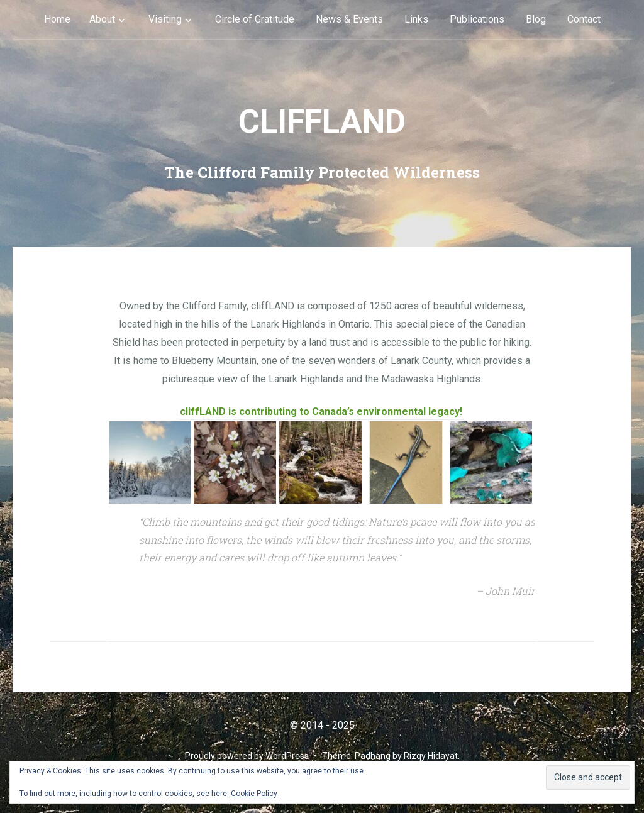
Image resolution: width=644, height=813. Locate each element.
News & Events (349, 19)
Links (416, 19)
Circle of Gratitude (255, 19)
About (102, 19)
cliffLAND (322, 122)
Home (57, 19)
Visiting (165, 19)
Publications (477, 19)
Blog (536, 19)
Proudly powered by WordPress (247, 756)
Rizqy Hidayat (431, 756)
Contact (584, 19)
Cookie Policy (254, 794)
